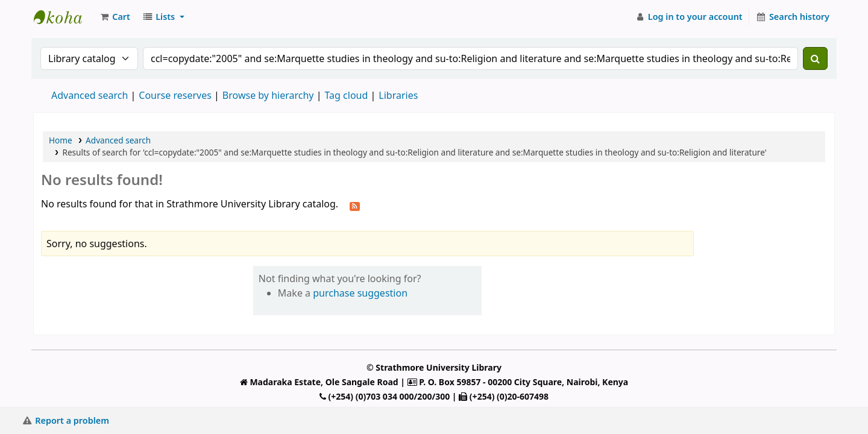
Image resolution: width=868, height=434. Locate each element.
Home (61, 140)
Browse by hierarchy (268, 95)
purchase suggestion (360, 293)
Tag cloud (346, 95)
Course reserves (175, 95)
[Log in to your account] (689, 17)
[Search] (815, 58)
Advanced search (90, 95)
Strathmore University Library (64, 17)
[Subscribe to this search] (355, 205)
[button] (115, 17)
